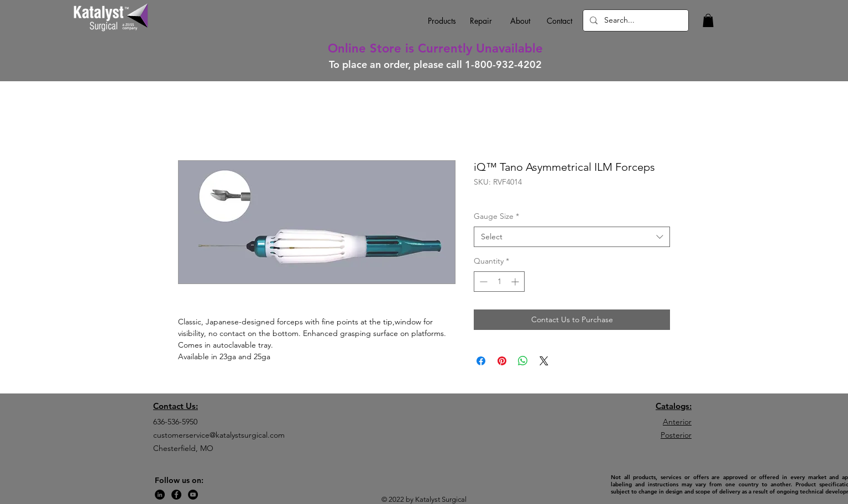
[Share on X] (544, 361)
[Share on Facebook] (481, 361)
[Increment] (516, 282)
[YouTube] (193, 495)
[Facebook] (176, 495)
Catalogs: (674, 406)
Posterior (676, 435)
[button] (708, 20)
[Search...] (635, 20)
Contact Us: (176, 406)
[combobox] (572, 237)
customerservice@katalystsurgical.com (219, 435)
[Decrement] (482, 282)
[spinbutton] (499, 282)
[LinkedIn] (160, 495)
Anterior (677, 422)
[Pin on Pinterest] (502, 361)
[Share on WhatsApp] (523, 361)
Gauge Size (496, 216)
